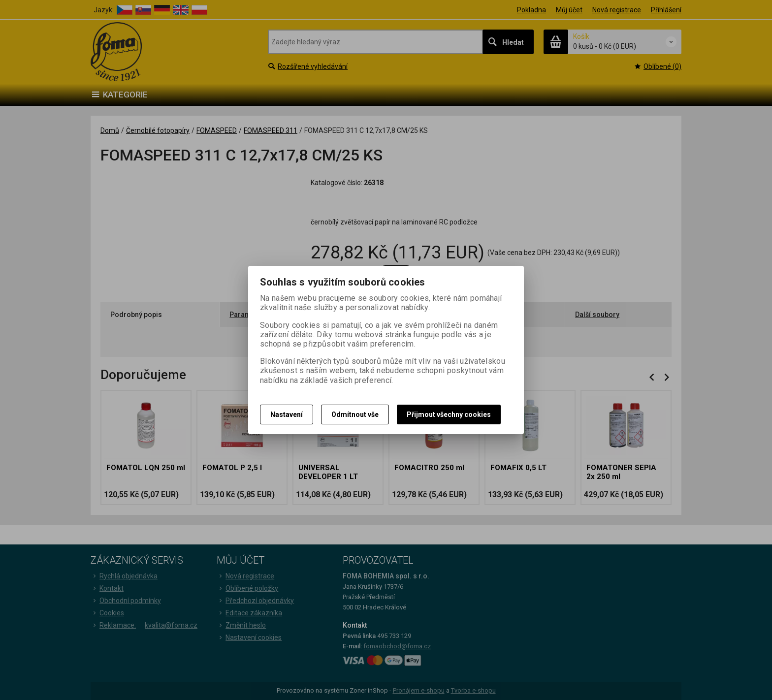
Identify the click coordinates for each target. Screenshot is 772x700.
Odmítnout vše (355, 414)
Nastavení (287, 414)
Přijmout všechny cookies (449, 414)
